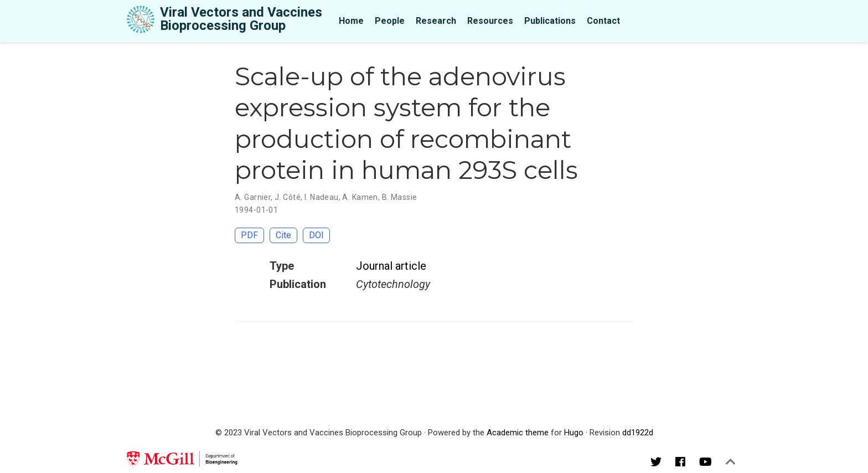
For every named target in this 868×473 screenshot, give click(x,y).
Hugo (574, 433)
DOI (316, 235)
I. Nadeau (322, 197)
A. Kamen (360, 197)
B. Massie (400, 197)
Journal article (391, 266)
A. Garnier (253, 197)
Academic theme (518, 433)
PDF (249, 235)
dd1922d (638, 433)
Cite (283, 235)
